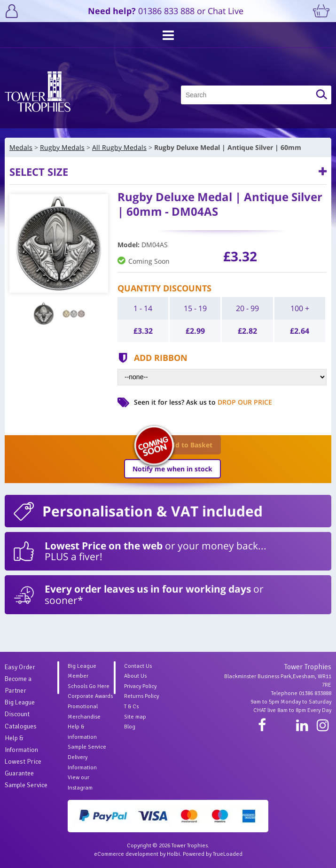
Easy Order (20, 667)
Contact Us (138, 666)
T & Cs (131, 707)
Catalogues (21, 726)
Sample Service (26, 785)
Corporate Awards (90, 696)
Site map (135, 717)
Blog (130, 727)
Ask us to (229, 402)
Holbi (173, 854)
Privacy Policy (140, 686)
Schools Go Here (89, 686)
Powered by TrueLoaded (213, 854)
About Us (135, 676)
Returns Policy (141, 696)
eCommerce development (126, 854)
